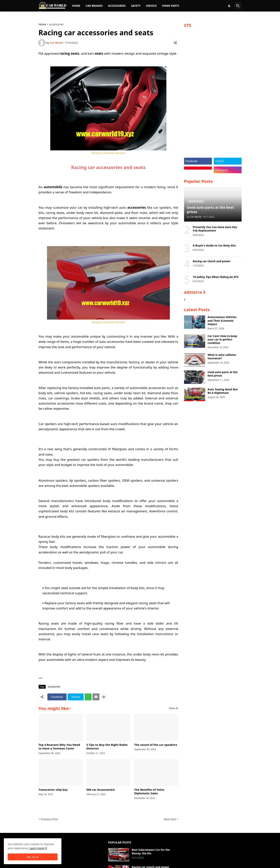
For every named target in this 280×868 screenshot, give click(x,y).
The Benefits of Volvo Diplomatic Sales (149, 792)
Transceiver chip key (53, 790)
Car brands (94, 6)
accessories (56, 25)
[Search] (238, 6)
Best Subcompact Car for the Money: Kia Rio (151, 852)
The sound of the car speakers (156, 745)
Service (151, 6)
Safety (136, 6)
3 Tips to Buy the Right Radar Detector (107, 747)
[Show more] (104, 697)
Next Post (170, 819)
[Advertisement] (213, 94)
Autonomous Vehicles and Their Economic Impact (222, 321)
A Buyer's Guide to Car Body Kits (214, 246)
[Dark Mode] (230, 6)
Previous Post (49, 819)
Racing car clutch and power (212, 261)
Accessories (117, 6)
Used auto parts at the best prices (223, 374)
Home (76, 6)
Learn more (37, 848)
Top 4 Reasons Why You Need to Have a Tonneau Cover (59, 747)
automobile (53, 187)
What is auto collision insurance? (222, 357)
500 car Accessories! (101, 790)
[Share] (175, 43)
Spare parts (171, 6)
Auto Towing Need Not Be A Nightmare (223, 391)
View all (173, 708)
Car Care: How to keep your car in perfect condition (222, 340)
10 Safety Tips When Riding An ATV (216, 277)
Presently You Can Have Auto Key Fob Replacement (215, 229)
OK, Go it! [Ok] (33, 857)
